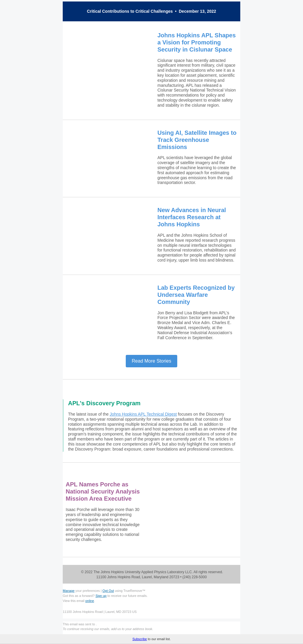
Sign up (101, 596)
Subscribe (140, 639)
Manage (69, 591)
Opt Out (108, 591)
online (90, 601)
